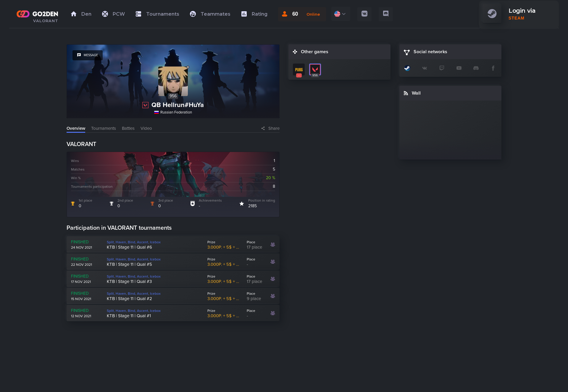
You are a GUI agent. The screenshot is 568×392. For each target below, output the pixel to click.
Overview (76, 128)
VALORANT (46, 21)
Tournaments (104, 128)
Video (146, 128)
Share (274, 128)
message (88, 55)
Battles (128, 128)
